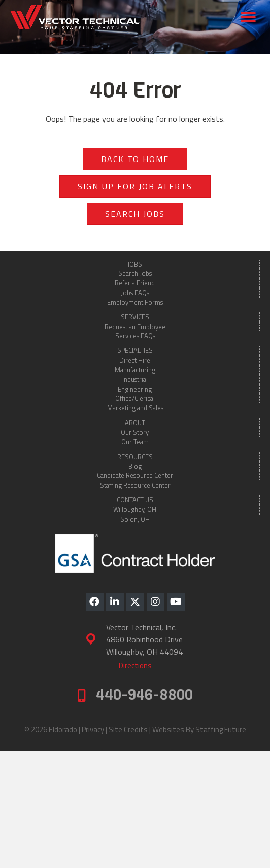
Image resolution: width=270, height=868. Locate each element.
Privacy (93, 730)
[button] (95, 602)
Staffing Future (221, 730)
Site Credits (128, 730)
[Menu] (248, 17)
